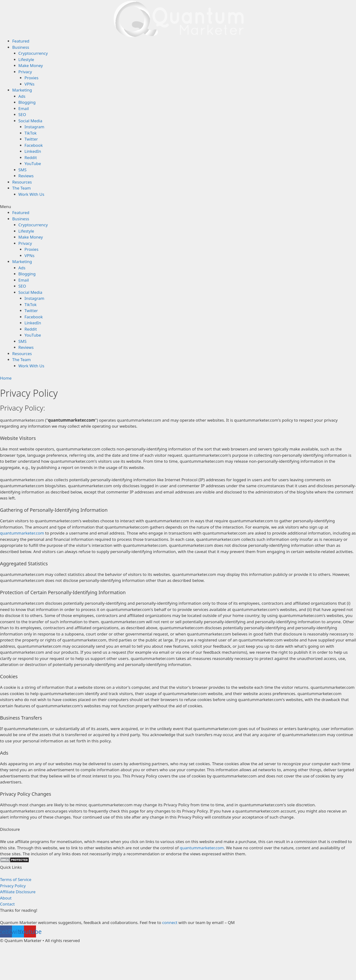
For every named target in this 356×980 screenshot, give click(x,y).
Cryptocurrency (33, 53)
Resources (22, 182)
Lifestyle (26, 59)
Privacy (25, 72)
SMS (23, 170)
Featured (21, 41)
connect (170, 922)
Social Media (30, 121)
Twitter (31, 139)
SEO (22, 114)
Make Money (31, 65)
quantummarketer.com (22, 533)
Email (24, 108)
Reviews (26, 176)
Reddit (31, 157)
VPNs (30, 84)
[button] (178, 207)
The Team (21, 188)
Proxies (31, 78)
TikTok (31, 133)
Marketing (22, 90)
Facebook (34, 145)
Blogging (27, 102)
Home (6, 378)
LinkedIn (33, 151)
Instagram (34, 127)
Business (21, 47)
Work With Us (31, 194)
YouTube (33, 163)
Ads (22, 96)
